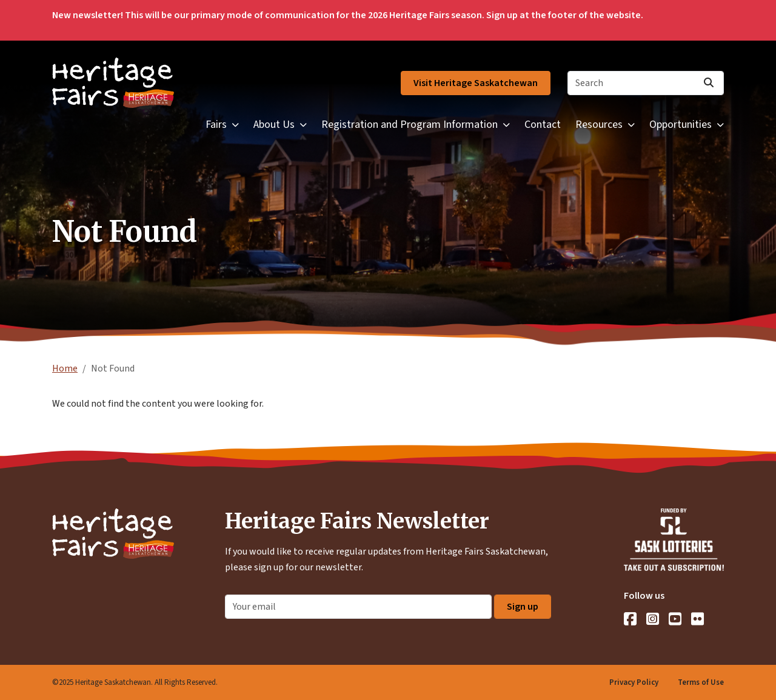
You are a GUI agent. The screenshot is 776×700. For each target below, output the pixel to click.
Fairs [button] (216, 125)
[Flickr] (697, 619)
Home (65, 368)
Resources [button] (599, 125)
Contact (543, 125)
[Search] (646, 83)
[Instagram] (653, 619)
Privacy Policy (634, 682)
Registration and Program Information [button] (410, 125)
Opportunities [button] (681, 125)
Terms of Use (701, 682)
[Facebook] (630, 619)
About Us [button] (274, 125)
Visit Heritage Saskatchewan (476, 83)
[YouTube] (675, 619)
